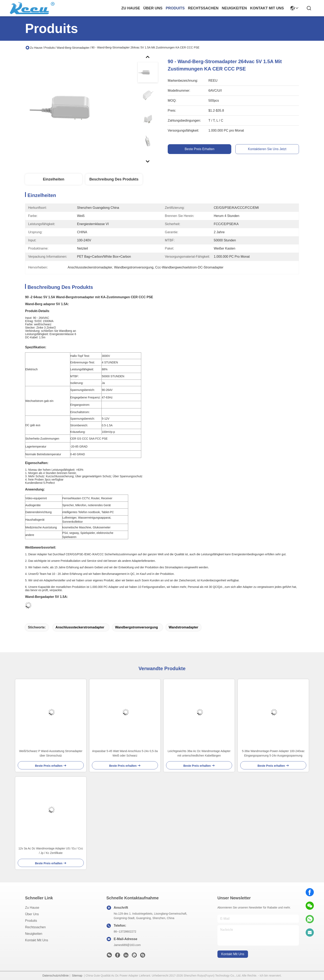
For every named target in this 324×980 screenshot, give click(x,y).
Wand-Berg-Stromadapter (73, 48)
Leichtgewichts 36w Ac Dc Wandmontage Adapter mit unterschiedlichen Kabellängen (199, 753)
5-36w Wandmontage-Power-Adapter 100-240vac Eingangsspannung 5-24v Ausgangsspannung (273, 753)
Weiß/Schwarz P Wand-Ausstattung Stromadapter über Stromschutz (51, 753)
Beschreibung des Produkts (114, 179)
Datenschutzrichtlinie (56, 976)
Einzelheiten (53, 179)
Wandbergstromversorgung (137, 627)
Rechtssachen (35, 927)
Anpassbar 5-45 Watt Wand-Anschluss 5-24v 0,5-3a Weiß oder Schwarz (125, 753)
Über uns (153, 8)
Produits (50, 48)
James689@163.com (127, 945)
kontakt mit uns (267, 8)
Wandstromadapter (183, 627)
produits (175, 8)
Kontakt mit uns (37, 940)
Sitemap (77, 976)
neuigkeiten (234, 8)
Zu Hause (131, 8)
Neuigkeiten (34, 934)
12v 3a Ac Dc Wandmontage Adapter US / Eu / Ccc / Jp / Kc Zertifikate (51, 851)
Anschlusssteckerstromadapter (80, 627)
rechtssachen (203, 8)
